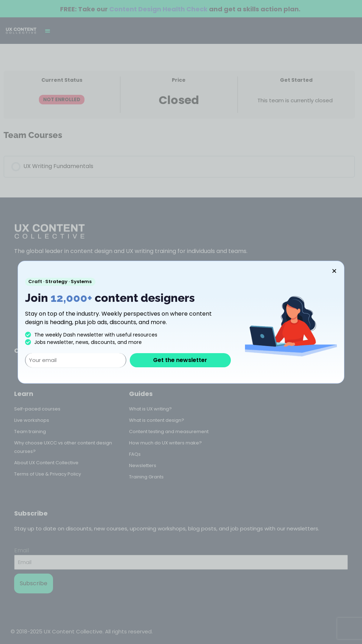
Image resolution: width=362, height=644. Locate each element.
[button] (334, 271)
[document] (181, 322)
